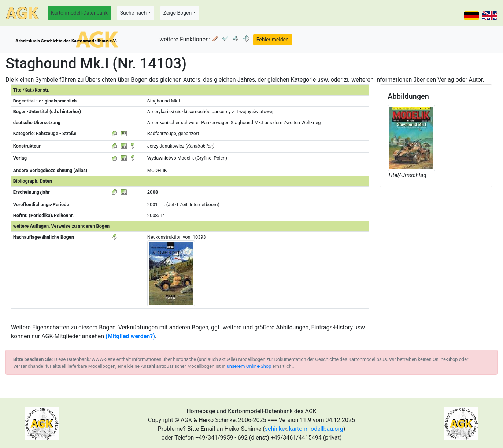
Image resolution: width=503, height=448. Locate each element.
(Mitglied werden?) (130, 336)
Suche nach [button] (133, 13)
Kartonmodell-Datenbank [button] (79, 13)
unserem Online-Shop (249, 366)
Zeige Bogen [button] (178, 13)
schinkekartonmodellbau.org (304, 429)
